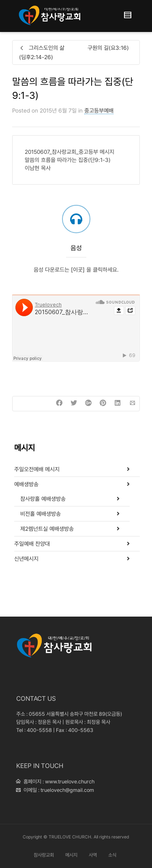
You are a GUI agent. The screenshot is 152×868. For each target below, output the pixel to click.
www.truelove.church (70, 782)
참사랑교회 (44, 855)
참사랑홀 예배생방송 (43, 499)
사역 (93, 855)
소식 (112, 855)
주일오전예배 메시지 (37, 469)
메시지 (71, 855)
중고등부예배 (99, 111)
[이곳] (78, 270)
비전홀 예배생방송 (41, 514)
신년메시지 (26, 559)
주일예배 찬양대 (32, 544)
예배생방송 (26, 484)
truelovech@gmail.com (67, 790)
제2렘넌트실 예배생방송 (47, 529)
